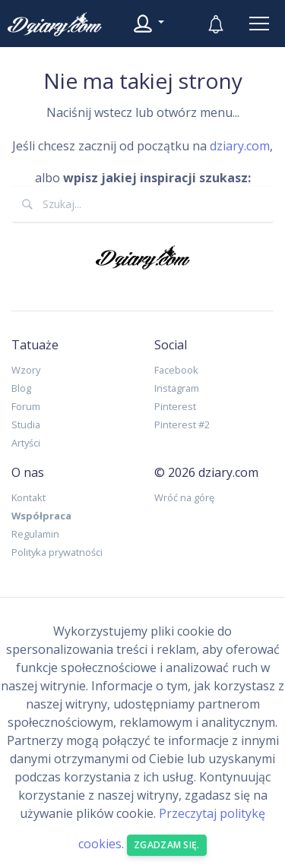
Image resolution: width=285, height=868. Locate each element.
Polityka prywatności (57, 552)
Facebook (176, 370)
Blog (21, 388)
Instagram (177, 388)
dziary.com (240, 146)
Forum (26, 406)
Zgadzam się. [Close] (167, 845)
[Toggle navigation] (259, 24)
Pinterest (175, 406)
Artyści (26, 443)
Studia (26, 425)
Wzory (26, 370)
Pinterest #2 (182, 425)
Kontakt (28, 497)
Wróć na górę (184, 497)
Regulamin (35, 534)
